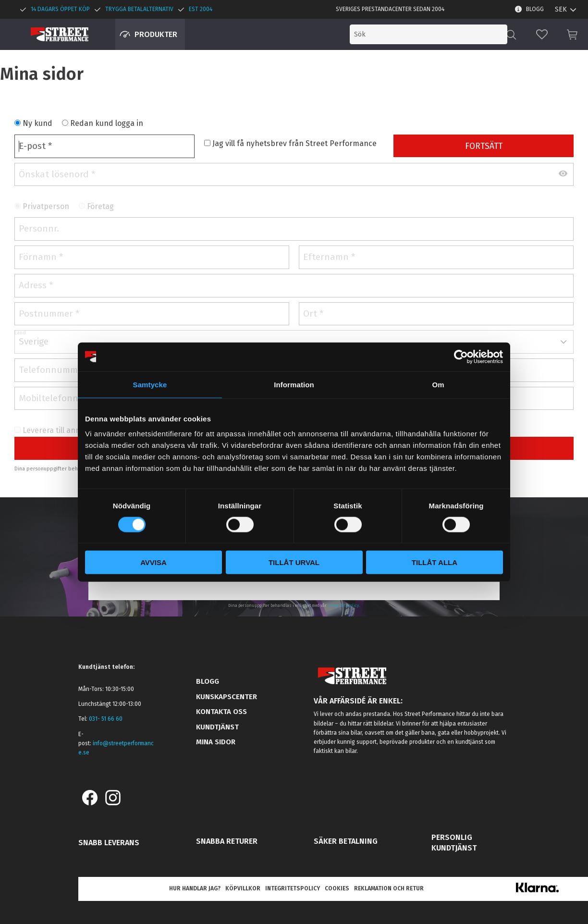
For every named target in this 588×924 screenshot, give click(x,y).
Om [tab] (438, 384)
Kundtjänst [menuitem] (217, 727)
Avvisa (153, 562)
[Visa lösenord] (563, 174)
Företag (100, 206)
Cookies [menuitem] (337, 888)
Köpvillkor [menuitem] (243, 888)
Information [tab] (294, 384)
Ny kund (37, 123)
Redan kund (107, 123)
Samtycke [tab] (150, 384)
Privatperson (46, 206)
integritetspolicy (343, 605)
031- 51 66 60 (106, 719)
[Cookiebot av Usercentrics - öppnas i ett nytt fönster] (461, 357)
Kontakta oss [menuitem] (221, 712)
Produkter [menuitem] (156, 34)
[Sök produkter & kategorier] (429, 34)
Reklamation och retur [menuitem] (389, 888)
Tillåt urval (294, 562)
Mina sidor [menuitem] (216, 742)
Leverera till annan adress (69, 430)
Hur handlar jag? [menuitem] (195, 888)
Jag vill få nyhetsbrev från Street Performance (294, 143)
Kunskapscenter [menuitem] (227, 697)
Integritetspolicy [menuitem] (293, 888)
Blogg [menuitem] (535, 9)
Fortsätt (484, 146)
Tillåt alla (435, 562)
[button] (542, 34)
